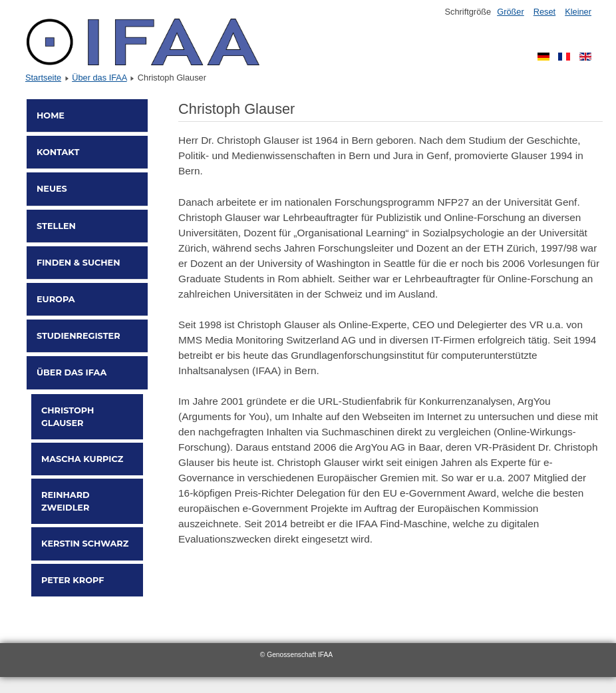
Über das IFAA (99, 78)
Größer (511, 12)
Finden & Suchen (78, 263)
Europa (56, 299)
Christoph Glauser (68, 417)
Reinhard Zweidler (66, 501)
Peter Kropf (73, 580)
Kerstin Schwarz (85, 544)
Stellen (56, 226)
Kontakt (58, 152)
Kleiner (578, 12)
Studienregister (78, 336)
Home (51, 115)
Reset (544, 12)
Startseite (43, 78)
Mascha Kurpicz (82, 459)
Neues (52, 189)
